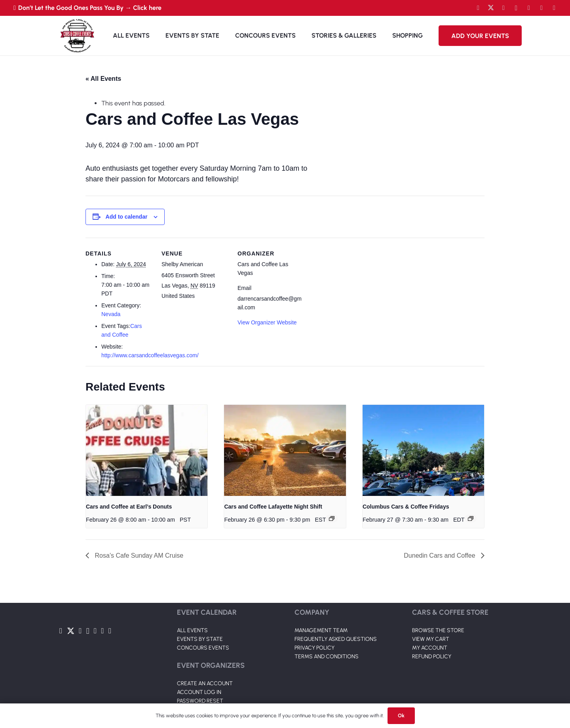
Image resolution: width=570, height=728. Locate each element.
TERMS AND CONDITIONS (327, 657)
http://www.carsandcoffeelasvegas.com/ (150, 355)
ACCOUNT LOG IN (199, 692)
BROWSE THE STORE (438, 630)
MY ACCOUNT (430, 648)
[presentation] (147, 450)
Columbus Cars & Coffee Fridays (406, 507)
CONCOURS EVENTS (203, 648)
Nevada (111, 314)
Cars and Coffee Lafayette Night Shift (273, 507)
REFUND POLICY (432, 657)
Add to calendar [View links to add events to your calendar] (127, 217)
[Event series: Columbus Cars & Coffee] (471, 518)
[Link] (77, 36)
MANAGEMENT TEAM (321, 630)
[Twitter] (491, 8)
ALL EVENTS (192, 630)
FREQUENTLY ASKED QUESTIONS (336, 639)
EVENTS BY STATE (200, 639)
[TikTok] (541, 8)
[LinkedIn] (529, 8)
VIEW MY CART (431, 639)
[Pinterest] (554, 8)
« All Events (103, 79)
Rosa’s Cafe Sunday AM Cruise (138, 556)
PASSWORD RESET (200, 701)
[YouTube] (503, 8)
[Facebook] (478, 8)
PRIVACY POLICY (314, 648)
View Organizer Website (267, 322)
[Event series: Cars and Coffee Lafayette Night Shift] (332, 518)
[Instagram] (516, 8)
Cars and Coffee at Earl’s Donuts (129, 507)
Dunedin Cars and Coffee (440, 556)
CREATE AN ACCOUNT (205, 683)
